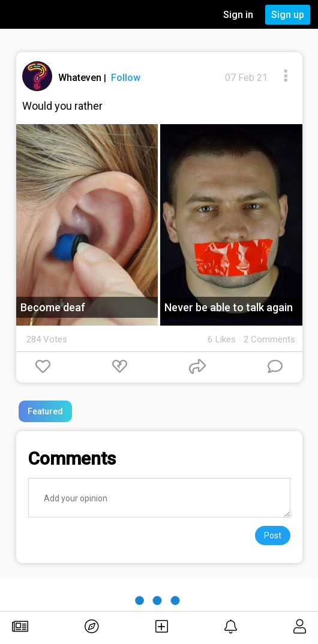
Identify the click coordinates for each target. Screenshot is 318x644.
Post (273, 535)
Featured (45, 411)
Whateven (81, 78)
